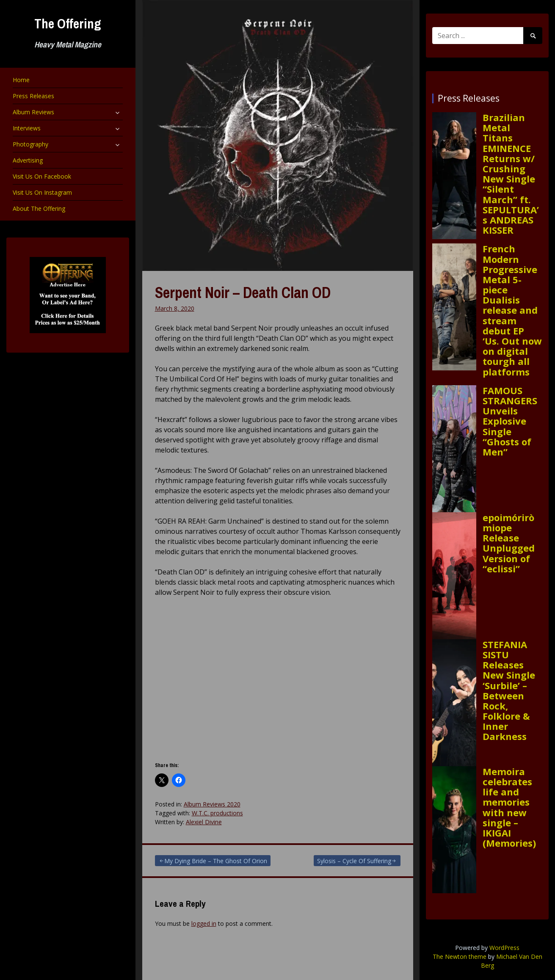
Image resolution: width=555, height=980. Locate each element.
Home (21, 80)
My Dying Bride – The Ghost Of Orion (216, 861)
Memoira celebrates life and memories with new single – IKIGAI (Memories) (509, 807)
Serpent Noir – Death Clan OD (243, 293)
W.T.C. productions (217, 813)
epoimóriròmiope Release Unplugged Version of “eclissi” (509, 543)
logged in (204, 923)
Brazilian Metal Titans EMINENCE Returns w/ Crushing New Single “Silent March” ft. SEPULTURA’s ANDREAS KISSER (511, 174)
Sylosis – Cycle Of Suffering (354, 861)
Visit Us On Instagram (42, 192)
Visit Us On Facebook (42, 176)
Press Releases (33, 96)
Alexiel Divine (204, 822)
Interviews (27, 128)
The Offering (68, 23)
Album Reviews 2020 (212, 804)
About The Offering (39, 208)
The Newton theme (460, 957)
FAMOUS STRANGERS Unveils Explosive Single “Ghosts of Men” (510, 421)
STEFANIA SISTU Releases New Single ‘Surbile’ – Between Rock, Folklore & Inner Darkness (509, 690)
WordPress (504, 948)
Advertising (28, 160)
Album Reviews (33, 112)
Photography (30, 144)
